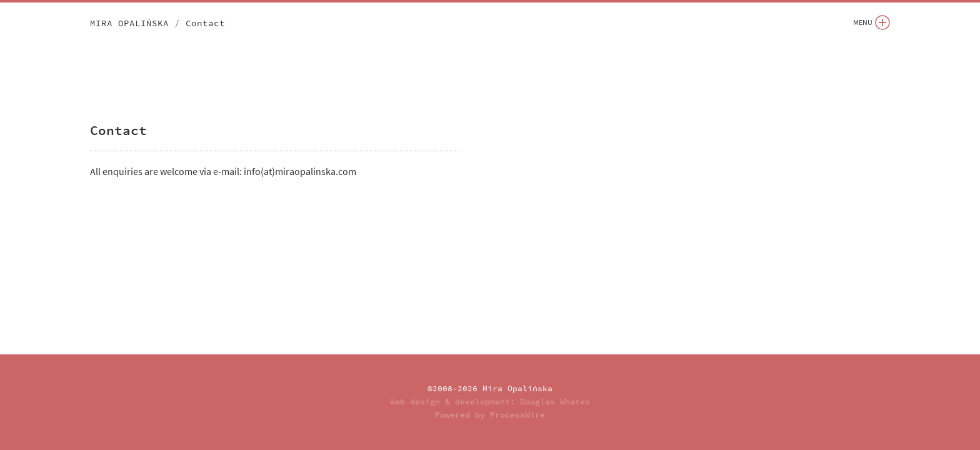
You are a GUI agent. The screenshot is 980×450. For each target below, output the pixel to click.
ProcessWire (517, 415)
